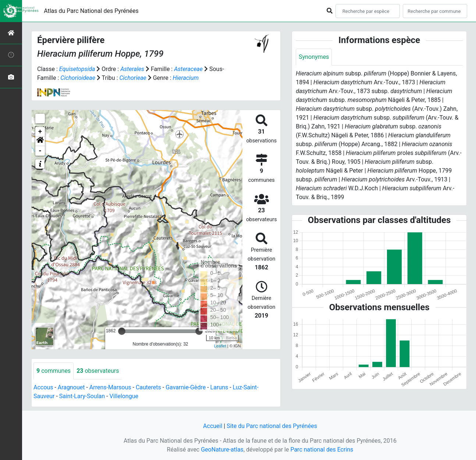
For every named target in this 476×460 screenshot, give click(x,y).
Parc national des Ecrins (322, 450)
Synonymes (314, 57)
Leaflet (220, 346)
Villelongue (124, 396)
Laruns (219, 387)
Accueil (213, 426)
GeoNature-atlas (222, 450)
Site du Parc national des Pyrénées (272, 426)
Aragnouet (71, 387)
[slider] (122, 331)
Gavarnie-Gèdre (186, 387)
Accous (43, 387)
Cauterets (148, 387)
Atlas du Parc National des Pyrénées (91, 11)
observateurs (98, 371)
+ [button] (40, 132)
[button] (40, 141)
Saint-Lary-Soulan (82, 396)
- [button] (40, 151)
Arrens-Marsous (110, 387)
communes (54, 371)
